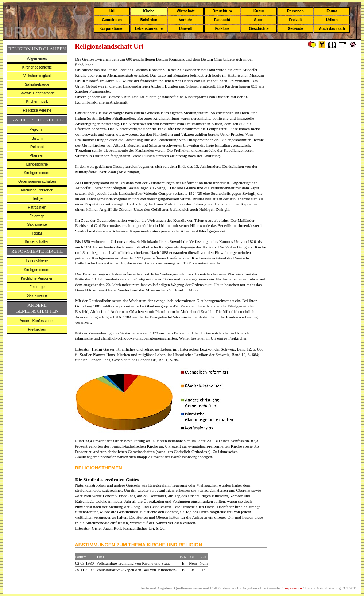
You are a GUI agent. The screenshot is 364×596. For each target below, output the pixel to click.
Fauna (332, 11)
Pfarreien (37, 156)
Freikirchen (37, 330)
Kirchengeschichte (37, 67)
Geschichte (259, 29)
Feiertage (37, 216)
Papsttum (37, 130)
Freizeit (295, 20)
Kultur (259, 11)
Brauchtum (222, 11)
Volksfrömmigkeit (37, 76)
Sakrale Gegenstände (37, 93)
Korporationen (112, 29)
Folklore (222, 29)
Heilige (37, 199)
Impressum (293, 588)
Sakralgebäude (37, 84)
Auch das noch (332, 29)
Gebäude (296, 29)
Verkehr (185, 20)
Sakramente (37, 225)
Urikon (332, 20)
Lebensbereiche (149, 29)
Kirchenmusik (37, 102)
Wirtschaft (185, 11)
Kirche (149, 11)
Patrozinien (37, 207)
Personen (295, 11)
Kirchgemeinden (37, 173)
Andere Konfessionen (37, 321)
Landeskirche (37, 164)
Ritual (37, 233)
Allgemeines (37, 59)
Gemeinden (112, 20)
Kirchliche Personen (37, 190)
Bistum (37, 138)
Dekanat (37, 147)
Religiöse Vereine (37, 110)
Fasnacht (222, 20)
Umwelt (186, 29)
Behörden (149, 20)
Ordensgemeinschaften (37, 181)
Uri (112, 11)
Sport (259, 20)
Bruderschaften (37, 242)
